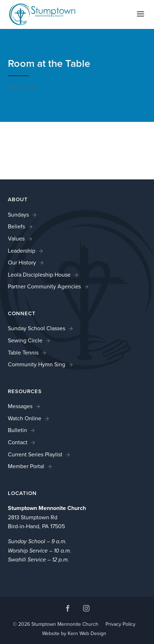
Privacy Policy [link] (120, 624)
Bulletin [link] (17, 430)
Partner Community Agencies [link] (44, 286)
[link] (42, 14)
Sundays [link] (18, 215)
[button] (140, 19)
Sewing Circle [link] (25, 340)
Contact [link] (18, 442)
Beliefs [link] (16, 226)
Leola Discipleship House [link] (39, 275)
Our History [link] (22, 262)
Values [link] (16, 239)
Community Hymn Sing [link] (37, 364)
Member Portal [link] (26, 466)
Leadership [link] (22, 251)
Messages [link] (20, 406)
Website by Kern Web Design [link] (74, 633)
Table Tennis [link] (23, 353)
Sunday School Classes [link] (37, 328)
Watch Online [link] (25, 418)
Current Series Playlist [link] (35, 454)
